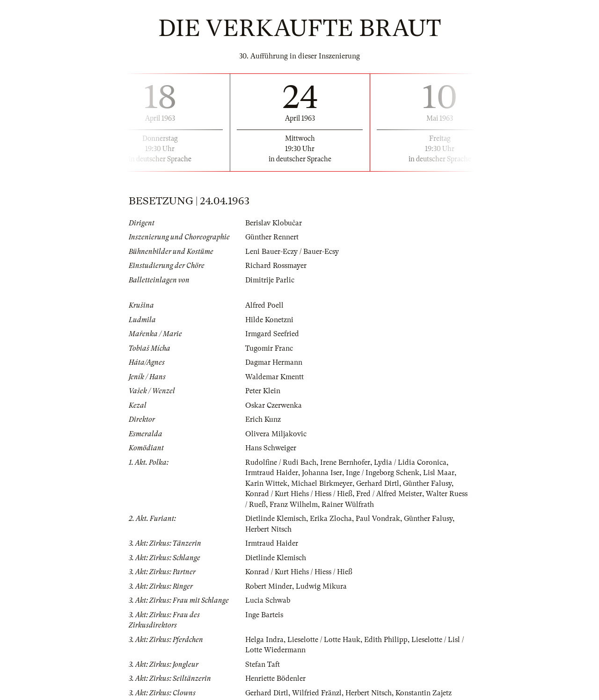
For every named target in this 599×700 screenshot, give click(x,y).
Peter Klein (263, 391)
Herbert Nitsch (268, 529)
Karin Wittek (266, 484)
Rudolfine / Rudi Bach (281, 462)
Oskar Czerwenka (274, 405)
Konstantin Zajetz (424, 693)
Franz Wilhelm (294, 505)
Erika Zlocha (331, 519)
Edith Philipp (386, 640)
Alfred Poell (264, 305)
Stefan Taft (263, 664)
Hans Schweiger (271, 448)
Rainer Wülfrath (348, 505)
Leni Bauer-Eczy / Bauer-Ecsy (292, 252)
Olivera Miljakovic (276, 434)
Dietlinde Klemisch (276, 519)
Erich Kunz (263, 419)
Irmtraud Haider (272, 473)
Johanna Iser (322, 473)
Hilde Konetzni (269, 320)
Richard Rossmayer (276, 266)
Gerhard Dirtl (378, 484)
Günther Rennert (272, 237)
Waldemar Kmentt (274, 377)
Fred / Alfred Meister (389, 494)
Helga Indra (264, 640)
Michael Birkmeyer (322, 484)
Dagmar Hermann (274, 362)
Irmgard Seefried (272, 334)
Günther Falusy (427, 484)
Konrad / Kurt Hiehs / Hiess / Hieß (299, 494)
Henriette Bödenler (275, 678)
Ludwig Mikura (321, 586)
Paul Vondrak (378, 519)
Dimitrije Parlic (270, 280)
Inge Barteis (264, 615)
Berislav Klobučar (274, 223)
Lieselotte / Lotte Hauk (324, 640)
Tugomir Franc (269, 348)
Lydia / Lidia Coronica (410, 462)
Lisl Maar (439, 473)
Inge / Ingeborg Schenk (383, 473)
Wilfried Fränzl (317, 693)
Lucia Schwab (268, 600)
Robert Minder (269, 586)
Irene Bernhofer (345, 462)
